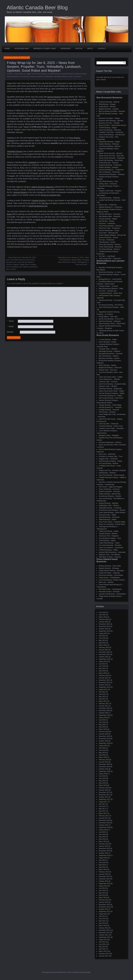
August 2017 (103, 802)
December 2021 (104, 680)
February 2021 (104, 704)
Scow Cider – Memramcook (108, 233)
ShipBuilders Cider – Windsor (109, 506)
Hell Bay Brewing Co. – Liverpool (110, 407)
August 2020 (103, 718)
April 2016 (102, 839)
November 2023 (104, 626)
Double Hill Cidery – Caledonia (109, 573)
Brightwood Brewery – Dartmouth (110, 368)
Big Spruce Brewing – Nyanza (109, 358)
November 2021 (104, 683)
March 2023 (103, 645)
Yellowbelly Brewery (15, 151)
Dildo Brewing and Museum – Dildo (111, 289)
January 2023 (103, 650)
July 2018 (102, 776)
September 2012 (104, 937)
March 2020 (103, 729)
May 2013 (102, 921)
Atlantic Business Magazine (42, 187)
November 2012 (104, 933)
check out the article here (46, 220)
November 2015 (104, 851)
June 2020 (102, 722)
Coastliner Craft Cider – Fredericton (111, 132)
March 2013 (103, 926)
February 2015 (104, 872)
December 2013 (104, 905)
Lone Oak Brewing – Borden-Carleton (112, 580)
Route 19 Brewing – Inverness (109, 489)
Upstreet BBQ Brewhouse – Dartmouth (112, 552)
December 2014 (104, 877)
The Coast (65, 220)
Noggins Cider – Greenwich (108, 459)
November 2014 (104, 879)
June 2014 (102, 891)
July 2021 (102, 692)
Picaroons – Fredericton (107, 223)
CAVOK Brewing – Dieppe (108, 128)
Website (10, 332)
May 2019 (102, 753)
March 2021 (103, 701)
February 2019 (104, 760)
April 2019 (102, 755)
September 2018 (104, 771)
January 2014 (103, 902)
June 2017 (102, 806)
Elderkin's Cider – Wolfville (108, 386)
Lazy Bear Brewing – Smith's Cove (111, 426)
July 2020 (102, 720)
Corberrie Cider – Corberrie (108, 382)
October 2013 (103, 909)
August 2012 (103, 940)
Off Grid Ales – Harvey (106, 221)
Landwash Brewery (54, 74)
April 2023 (102, 643)
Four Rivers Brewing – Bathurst (110, 146)
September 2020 (104, 715)
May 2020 (102, 725)
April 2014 (102, 895)
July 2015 (102, 860)
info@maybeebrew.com (38, 206)
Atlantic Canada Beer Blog (37, 8)
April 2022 (102, 671)
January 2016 (103, 846)
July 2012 (102, 942)
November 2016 (104, 823)
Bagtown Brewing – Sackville (109, 109)
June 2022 (102, 666)
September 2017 (104, 799)
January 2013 (103, 928)
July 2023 (102, 636)
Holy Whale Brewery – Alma (108, 181)
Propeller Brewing (80, 74)
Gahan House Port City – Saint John (111, 156)
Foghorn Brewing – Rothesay (109, 144)
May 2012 (102, 947)
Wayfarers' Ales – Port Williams (109, 555)
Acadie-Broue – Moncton (107, 107)
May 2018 (102, 781)
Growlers (66, 49)
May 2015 (102, 865)
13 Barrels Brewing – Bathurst (109, 102)
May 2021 (102, 697)
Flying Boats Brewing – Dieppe (109, 142)
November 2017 (104, 795)
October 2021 (103, 685)
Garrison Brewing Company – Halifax (112, 393)
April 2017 (102, 811)
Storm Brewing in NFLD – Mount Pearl (112, 324)
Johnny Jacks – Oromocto (108, 184)
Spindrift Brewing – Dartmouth (109, 517)
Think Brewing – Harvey (107, 242)
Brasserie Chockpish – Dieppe (109, 118)
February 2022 (104, 675)
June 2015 (102, 862)
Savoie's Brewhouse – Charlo (109, 230)
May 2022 (102, 668)
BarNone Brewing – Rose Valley (110, 566)
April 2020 (102, 727)
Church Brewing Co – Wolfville (109, 379)
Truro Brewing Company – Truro (110, 538)
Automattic (86, 972)
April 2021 (102, 699)
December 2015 (104, 848)
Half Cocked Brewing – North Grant (111, 398)
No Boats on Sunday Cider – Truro (111, 456)
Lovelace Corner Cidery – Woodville (111, 428)
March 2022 (103, 673)
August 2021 (103, 690)
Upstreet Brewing (20, 192)
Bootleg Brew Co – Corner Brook (110, 279)
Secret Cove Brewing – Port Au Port (111, 319)
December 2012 (104, 930)
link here (45, 203)
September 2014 (104, 884)
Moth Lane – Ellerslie (106, 582)
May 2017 (102, 809)
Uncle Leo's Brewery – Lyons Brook (111, 548)
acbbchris (15, 58)
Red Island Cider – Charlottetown (110, 589)
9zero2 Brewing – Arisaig (107, 342)
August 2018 (103, 774)
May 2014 (102, 893)
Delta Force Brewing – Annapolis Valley (112, 384)
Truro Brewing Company (28, 76)
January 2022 (103, 678)
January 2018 (103, 790)
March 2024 (103, 617)
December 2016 (104, 820)
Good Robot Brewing (39, 74)
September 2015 (104, 855)
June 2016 (102, 834)
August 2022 (103, 661)
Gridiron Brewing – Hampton (109, 167)
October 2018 (103, 769)
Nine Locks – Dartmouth (107, 454)
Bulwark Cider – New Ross (108, 370)
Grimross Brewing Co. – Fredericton (111, 170)
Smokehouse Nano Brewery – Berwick (112, 510)
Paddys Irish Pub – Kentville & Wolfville (112, 470)
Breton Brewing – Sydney (107, 365)
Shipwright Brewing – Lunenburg (110, 508)
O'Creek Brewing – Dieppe (108, 219)
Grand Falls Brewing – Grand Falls (111, 160)
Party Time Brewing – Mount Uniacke (112, 475)
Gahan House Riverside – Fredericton (112, 158)
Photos (79, 49)
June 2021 (102, 694)
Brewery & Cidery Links (45, 49)
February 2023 (104, 647)
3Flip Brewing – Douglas (107, 104)
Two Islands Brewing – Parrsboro (110, 545)
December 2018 (104, 764)
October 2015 (103, 853)
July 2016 (102, 832)
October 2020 (103, 713)
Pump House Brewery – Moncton (110, 226)
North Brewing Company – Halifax (110, 461)
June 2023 (102, 638)
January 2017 (103, 818)
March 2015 (103, 869)
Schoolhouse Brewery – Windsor (110, 496)
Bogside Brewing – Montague (109, 568)
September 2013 (104, 912)
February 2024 (104, 619)
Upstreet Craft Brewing (45, 76)
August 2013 (103, 914)
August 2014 (103, 886)
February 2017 (104, 816)
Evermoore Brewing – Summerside (111, 575)
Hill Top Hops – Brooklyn (107, 412)
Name (10, 321)
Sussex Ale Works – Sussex (108, 238)
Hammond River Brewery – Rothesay (112, 174)
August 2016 (103, 830)
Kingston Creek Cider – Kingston (110, 191)
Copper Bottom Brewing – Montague (111, 571)
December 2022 (104, 652)
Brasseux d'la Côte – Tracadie (109, 123)
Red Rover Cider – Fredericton (109, 228)
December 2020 (104, 708)
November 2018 (104, 767)
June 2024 (102, 612)
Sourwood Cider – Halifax (108, 515)
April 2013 (102, 923)
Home (7, 49)
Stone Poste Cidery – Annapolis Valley (112, 522)
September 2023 (104, 631)
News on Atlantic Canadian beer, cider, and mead (29, 12)
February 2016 (104, 844)
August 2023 (103, 633)
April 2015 (102, 867)
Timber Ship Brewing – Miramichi (110, 247)
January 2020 (103, 734)
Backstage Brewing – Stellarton (110, 351)
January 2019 (103, 762)
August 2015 (103, 858)
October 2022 (103, 657)
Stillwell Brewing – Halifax (108, 520)
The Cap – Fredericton (107, 240)
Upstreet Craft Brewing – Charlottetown (112, 594)
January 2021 (103, 706)
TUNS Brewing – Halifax (107, 541)
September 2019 (104, 743)
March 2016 (103, 841)
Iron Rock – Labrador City (108, 291)
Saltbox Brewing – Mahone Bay (110, 494)
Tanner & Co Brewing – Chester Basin (112, 524)
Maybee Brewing (67, 74)
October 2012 (103, 935)
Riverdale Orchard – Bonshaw (109, 592)
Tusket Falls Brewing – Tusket (109, 543)
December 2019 (104, 736)
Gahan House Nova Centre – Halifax (111, 391)
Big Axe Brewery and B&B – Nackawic (112, 111)
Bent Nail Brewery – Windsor (109, 356)
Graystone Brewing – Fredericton (110, 165)
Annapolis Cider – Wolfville (108, 349)
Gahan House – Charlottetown (109, 578)
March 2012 (103, 951)
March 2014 (103, 898)
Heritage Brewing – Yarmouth (109, 410)
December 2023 (104, 624)
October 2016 (103, 825)
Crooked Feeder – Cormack (108, 286)
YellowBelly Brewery (60, 76)
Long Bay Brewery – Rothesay (109, 198)
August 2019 (103, 746)
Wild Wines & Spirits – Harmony (110, 557)
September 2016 (104, 827)
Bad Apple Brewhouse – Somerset (111, 354)
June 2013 (102, 919)
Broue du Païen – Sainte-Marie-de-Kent (112, 125)
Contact (102, 49)
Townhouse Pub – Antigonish (109, 536)
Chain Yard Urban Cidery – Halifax (111, 377)
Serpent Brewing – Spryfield (108, 503)
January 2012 (103, 956)
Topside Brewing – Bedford (108, 534)
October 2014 (103, 881)
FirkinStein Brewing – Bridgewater (110, 389)
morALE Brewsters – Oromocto (109, 214)
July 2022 (102, 664)
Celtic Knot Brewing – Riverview (110, 130)
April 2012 (102, 949)
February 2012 (104, 954)
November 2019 (104, 739)
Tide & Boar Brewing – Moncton (110, 245)
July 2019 (102, 748)
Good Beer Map (22, 49)
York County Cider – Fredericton (110, 259)
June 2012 (102, 944)
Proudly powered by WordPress (54, 972)
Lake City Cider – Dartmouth (109, 424)
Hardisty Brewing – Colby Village (110, 405)
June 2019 (102, 750)
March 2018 (103, 785)
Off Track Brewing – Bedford (109, 463)
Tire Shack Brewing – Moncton (109, 249)
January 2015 (103, 874)
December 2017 (104, 792)
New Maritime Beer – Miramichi (110, 216)
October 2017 (103, 797)
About (90, 49)
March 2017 (103, 813)
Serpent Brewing (13, 76)
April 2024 (102, 615)
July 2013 (102, 916)
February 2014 (104, 900)
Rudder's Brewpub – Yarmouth (109, 491)
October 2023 (103, 629)
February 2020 (104, 732)
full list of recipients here (51, 195)
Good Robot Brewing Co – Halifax (110, 396)
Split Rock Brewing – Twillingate (110, 321)
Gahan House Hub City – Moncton (111, 153)
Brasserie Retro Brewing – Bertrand (111, 121)
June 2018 (102, 778)
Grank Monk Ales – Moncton (109, 163)
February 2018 (104, 788)
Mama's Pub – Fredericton (108, 205)
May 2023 (102, 640)
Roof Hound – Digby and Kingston (110, 487)
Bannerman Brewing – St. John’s (110, 272)
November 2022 (104, 654)
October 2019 (103, 741)
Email (10, 327)
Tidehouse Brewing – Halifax (109, 531)
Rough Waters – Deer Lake (108, 317)
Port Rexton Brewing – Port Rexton (111, 305)
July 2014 (102, 888)
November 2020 (104, 711)
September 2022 (104, 659)
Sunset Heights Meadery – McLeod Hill (112, 235)
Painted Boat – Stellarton (107, 473)
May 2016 (102, 837)
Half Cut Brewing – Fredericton (109, 172)
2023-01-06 (25, 58)
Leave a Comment (75, 76)
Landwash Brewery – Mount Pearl (110, 293)
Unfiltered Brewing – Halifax (108, 550)
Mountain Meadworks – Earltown (110, 442)
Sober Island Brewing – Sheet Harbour (112, 513)
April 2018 (102, 783)
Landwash (32, 162)
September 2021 (104, 687)
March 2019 (103, 757)
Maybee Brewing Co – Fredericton (111, 207)
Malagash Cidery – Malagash (109, 435)
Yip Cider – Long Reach (107, 256)
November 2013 (104, 907)
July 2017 (102, 804)
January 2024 (103, 622)
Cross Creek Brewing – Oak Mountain (112, 135)
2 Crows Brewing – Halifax (108, 340)
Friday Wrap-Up (20, 74)
